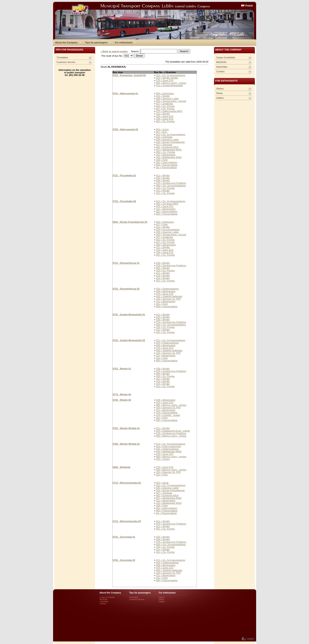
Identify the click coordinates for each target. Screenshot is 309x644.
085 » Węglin (163, 268)
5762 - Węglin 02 (122, 400)
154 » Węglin (163, 278)
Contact (220, 71)
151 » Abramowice (166, 155)
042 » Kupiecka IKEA (167, 147)
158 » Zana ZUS (165, 119)
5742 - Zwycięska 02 (124, 560)
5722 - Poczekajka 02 (124, 201)
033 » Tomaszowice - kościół (171, 101)
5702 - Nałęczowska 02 (125, 129)
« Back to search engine (114, 51)
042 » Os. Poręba (165, 106)
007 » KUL (162, 132)
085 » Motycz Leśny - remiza (171, 83)
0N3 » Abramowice (166, 245)
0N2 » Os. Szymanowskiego (171, 186)
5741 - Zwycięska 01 (124, 537)
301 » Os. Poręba (165, 121)
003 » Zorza (162, 129)
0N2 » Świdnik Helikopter (169, 296)
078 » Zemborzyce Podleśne (171, 183)
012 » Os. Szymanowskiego (171, 75)
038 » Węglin (163, 180)
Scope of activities (226, 57)
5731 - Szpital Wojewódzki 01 (129, 314)
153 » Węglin (163, 276)
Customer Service (66, 62)
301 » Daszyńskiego (167, 162)
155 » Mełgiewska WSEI (169, 157)
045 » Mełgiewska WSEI (169, 451)
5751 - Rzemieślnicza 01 (126, 263)
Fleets (220, 93)
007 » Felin (162, 224)
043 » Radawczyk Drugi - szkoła (173, 431)
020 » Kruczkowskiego (168, 230)
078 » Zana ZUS (165, 80)
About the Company (67, 42)
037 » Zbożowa (164, 145)
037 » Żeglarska (165, 104)
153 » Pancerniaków (167, 413)
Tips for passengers (97, 42)
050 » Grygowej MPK (167, 204)
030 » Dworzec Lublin (168, 98)
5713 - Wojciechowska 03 (127, 521)
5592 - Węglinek (122, 467)
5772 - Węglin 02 (122, 394)
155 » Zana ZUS (165, 116)
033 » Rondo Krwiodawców (170, 142)
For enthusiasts (124, 42)
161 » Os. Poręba (165, 193)
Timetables (62, 57)
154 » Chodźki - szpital (168, 415)
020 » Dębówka (164, 137)
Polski (249, 6)
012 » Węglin (163, 96)
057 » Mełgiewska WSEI (169, 150)
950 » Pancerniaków (167, 165)
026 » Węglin (163, 178)
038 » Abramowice (166, 291)
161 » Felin (162, 304)
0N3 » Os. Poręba (166, 152)
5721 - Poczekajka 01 (124, 175)
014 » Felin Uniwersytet (168, 446)
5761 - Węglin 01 (122, 369)
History (220, 89)
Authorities (222, 67)
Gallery (220, 98)
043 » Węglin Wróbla (167, 78)
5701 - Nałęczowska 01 (125, 93)
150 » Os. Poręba (165, 188)
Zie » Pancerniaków (166, 167)
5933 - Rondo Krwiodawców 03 (130, 222)
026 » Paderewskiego (168, 289)
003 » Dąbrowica (165, 93)
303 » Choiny (163, 459)
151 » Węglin (163, 114)
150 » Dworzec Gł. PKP (169, 299)
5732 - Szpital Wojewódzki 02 (129, 340)
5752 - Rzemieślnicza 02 (126, 289)
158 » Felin (162, 160)
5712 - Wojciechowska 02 (127, 483)
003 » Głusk (162, 483)
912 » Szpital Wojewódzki (170, 85)
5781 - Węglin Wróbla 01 (126, 428)
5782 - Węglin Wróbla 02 (126, 444)
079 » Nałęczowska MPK (169, 111)
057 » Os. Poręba (165, 109)
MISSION (221, 62)
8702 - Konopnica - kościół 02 (129, 75)
